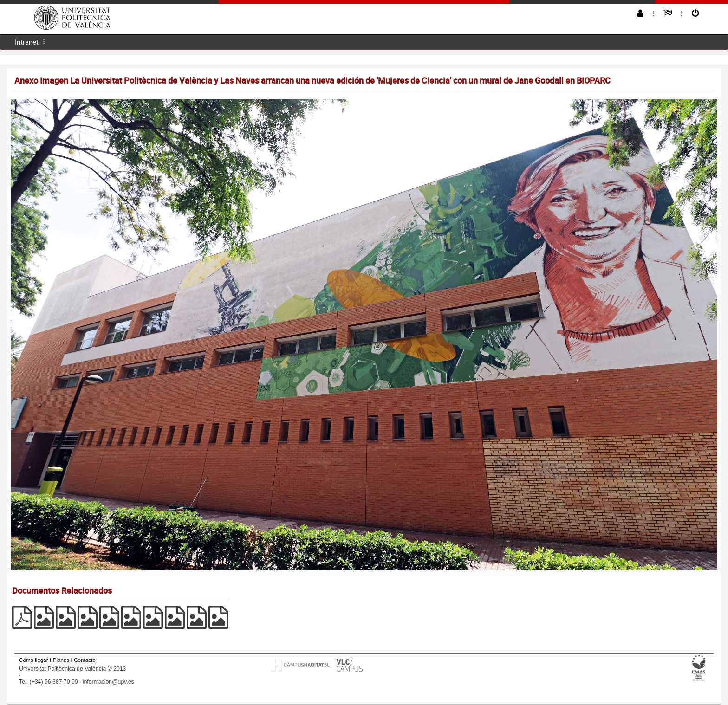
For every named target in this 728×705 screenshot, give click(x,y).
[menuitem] (27, 42)
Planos (61, 660)
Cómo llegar (34, 660)
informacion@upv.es (108, 682)
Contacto (84, 660)
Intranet (27, 42)
